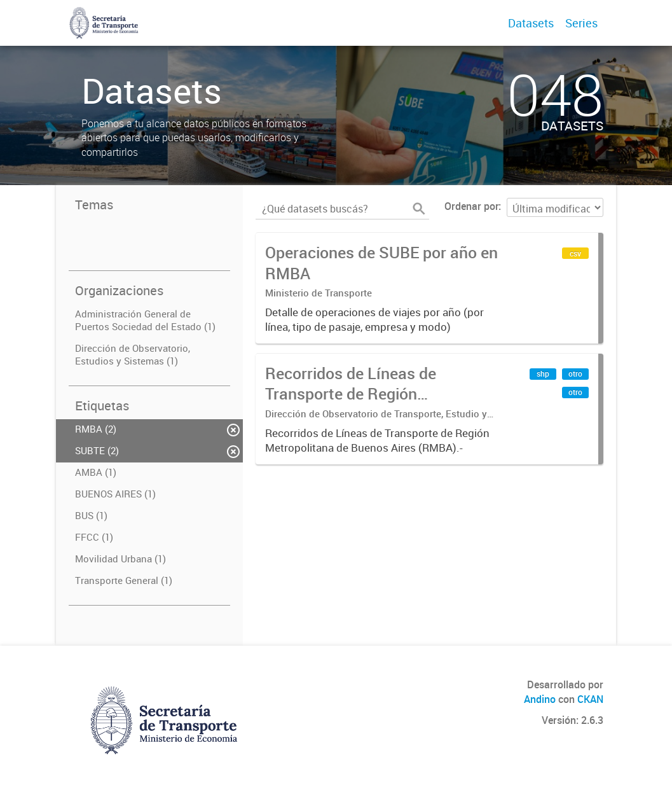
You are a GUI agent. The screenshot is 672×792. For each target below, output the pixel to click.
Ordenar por (471, 206)
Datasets (531, 23)
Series (581, 23)
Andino (540, 699)
